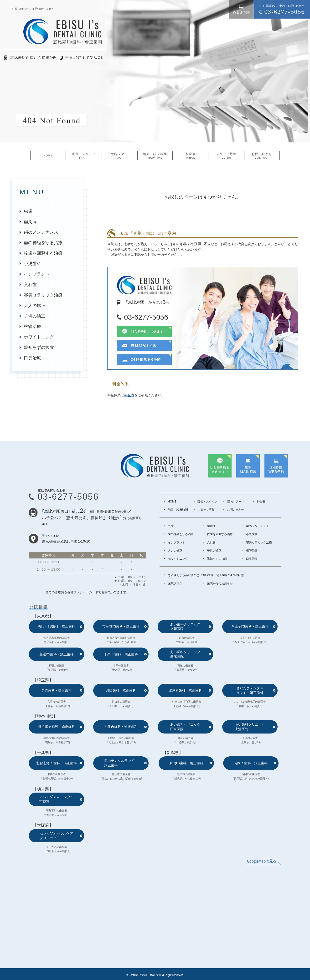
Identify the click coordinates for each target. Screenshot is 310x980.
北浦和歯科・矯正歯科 (185, 690)
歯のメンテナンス (41, 232)
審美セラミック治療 (43, 295)
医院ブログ (175, 583)
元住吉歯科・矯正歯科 (121, 727)
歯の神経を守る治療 (43, 243)
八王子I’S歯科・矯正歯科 (250, 626)
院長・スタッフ (207, 502)
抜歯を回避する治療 (43, 253)
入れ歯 (30, 285)
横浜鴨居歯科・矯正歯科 (57, 727)
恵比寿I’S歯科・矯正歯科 (57, 626)
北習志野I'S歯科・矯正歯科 (57, 763)
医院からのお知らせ (220, 583)
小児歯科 (32, 264)
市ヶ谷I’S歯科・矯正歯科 (121, 626)
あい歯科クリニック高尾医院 (185, 654)
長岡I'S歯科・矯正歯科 (251, 763)
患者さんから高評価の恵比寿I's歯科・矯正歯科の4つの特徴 (206, 575)
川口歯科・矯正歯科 (121, 690)
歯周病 (30, 222)
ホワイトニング (39, 337)
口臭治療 (32, 358)
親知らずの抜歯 (39, 347)
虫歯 (28, 211)
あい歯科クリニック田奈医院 (185, 727)
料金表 (129, 395)
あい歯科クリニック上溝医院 (250, 727)
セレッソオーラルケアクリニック (57, 836)
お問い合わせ (236, 510)
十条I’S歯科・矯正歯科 (121, 654)
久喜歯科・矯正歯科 (57, 690)
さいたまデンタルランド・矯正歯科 (250, 690)
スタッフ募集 (206, 510)
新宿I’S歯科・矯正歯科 (57, 654)
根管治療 (32, 327)
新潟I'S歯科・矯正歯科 (186, 763)
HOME (172, 502)
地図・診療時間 (178, 510)
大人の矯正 (35, 306)
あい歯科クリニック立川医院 (185, 626)
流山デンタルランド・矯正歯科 (121, 763)
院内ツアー (234, 502)
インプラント (37, 274)
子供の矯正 (35, 316)
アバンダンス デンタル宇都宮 (57, 799)
